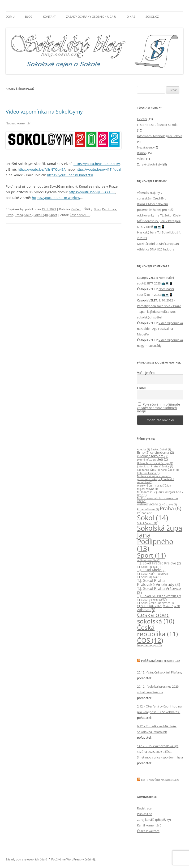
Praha (19, 215)
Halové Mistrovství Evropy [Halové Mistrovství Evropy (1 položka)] (155, 463)
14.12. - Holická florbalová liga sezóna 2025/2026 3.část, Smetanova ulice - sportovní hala (160, 752)
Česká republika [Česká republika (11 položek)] (157, 631)
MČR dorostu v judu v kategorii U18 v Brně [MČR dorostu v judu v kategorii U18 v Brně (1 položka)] (160, 493)
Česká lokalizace (148, 831)
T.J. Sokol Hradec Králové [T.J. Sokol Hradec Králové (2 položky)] (159, 563)
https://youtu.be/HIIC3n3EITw (97, 164)
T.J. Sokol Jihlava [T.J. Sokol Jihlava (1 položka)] (149, 567)
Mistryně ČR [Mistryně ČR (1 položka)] (146, 486)
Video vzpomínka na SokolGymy (44, 111)
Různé (141, 153)
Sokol (28, 215)
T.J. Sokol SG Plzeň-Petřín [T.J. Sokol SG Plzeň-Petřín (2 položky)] (159, 596)
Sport (53, 215)
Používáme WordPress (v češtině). (73, 859)
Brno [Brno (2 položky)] (143, 452)
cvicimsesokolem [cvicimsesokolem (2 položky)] (153, 456)
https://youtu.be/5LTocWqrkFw (56, 198)
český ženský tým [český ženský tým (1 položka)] (149, 645)
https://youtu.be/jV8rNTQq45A (42, 169)
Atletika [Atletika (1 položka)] (143, 449)
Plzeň (9, 215)
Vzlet (140, 159)
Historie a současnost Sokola (157, 125)
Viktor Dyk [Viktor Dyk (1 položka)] (172, 606)
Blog (29, 17)
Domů (10, 17)
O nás (131, 17)
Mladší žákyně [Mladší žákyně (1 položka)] (147, 489)
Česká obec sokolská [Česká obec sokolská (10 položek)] (156, 618)
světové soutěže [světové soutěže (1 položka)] (149, 560)
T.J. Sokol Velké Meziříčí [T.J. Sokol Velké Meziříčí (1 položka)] (153, 600)
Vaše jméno (146, 373)
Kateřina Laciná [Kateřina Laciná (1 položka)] (148, 473)
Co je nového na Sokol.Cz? (160, 780)
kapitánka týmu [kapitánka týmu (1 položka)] (148, 470)
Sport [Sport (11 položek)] (151, 555)
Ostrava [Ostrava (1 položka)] (170, 504)
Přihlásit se (145, 814)
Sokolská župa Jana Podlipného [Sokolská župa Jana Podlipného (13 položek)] (160, 538)
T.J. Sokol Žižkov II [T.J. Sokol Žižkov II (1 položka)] (150, 606)
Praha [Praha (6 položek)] (170, 508)
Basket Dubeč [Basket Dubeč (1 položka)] (161, 449)
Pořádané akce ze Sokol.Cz (160, 661)
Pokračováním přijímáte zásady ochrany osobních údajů (159, 408)
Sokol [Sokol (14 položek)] (153, 518)
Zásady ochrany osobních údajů (91, 17)
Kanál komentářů (149, 825)
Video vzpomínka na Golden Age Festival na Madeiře (160, 329)
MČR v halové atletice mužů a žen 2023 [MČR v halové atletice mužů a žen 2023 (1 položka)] (157, 500)
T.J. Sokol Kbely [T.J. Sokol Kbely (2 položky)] (151, 570)
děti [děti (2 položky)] (162, 459)
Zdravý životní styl (150, 164)
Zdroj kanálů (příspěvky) (154, 820)
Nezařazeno (145, 147)
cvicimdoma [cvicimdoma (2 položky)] (162, 452)
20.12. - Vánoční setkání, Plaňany (160, 672)
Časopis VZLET (80, 215)
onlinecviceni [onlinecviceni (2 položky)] (150, 504)
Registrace (144, 808)
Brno (97, 209)
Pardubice (109, 209)
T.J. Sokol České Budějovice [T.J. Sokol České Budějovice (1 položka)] (155, 603)
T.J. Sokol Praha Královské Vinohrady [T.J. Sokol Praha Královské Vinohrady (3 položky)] (159, 582)
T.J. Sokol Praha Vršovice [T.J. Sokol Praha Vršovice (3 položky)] (159, 590)
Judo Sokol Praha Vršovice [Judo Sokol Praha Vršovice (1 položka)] (155, 466)
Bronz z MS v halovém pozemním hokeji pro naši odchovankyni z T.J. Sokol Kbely (159, 210)
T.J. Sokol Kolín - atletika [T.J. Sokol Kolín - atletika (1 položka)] (154, 574)
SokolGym (41, 215)
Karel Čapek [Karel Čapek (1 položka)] (170, 470)
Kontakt (49, 17)
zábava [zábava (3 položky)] (146, 610)
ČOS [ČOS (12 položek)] (150, 640)
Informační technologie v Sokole (160, 136)
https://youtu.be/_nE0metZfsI (70, 175)
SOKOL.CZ (152, 17)
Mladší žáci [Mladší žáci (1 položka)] (165, 486)
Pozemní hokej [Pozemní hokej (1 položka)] (148, 509)
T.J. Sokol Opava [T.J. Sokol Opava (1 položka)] (149, 577)
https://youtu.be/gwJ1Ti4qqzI (98, 169)
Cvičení (76, 209)
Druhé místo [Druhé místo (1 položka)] (146, 460)
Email (141, 388)
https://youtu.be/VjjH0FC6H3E (92, 192)
